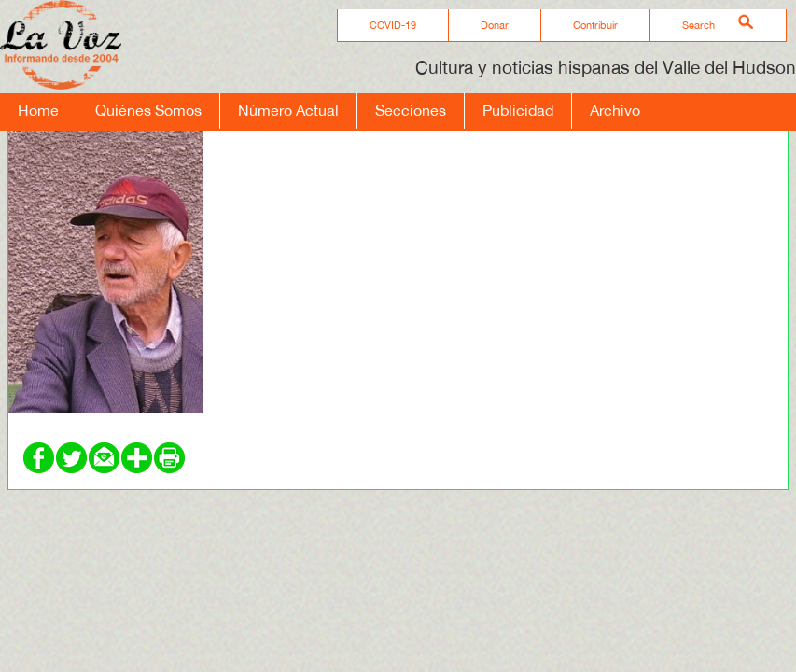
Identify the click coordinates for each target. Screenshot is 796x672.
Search (698, 25)
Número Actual (288, 110)
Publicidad (518, 110)
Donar (495, 25)
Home (38, 110)
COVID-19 (393, 25)
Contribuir (595, 25)
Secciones (411, 110)
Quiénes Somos (148, 110)
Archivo (615, 110)
